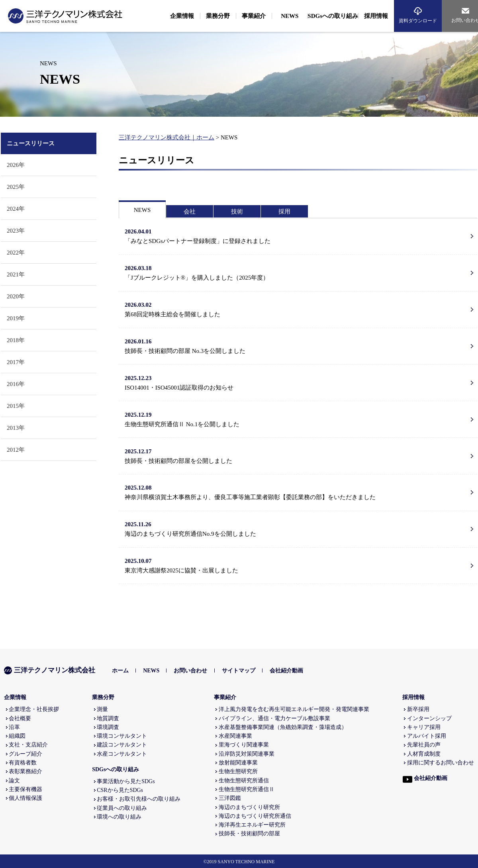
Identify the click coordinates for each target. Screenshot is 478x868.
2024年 (16, 209)
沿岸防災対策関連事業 (247, 754)
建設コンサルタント (122, 745)
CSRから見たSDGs (120, 790)
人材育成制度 (424, 754)
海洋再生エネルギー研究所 (252, 825)
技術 (237, 212)
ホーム (120, 671)
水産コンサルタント (122, 754)
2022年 (16, 253)
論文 (14, 781)
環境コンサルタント (122, 736)
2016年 (16, 384)
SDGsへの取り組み (116, 769)
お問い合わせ (190, 671)
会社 (190, 212)
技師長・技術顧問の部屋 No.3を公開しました (297, 345)
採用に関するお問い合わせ (441, 763)
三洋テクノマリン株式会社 (50, 670)
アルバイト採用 (427, 736)
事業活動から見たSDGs (126, 781)
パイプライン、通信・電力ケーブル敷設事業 (274, 718)
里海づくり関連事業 (244, 745)
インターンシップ (429, 718)
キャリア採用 (424, 727)
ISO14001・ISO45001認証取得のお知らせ (297, 382)
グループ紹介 (25, 754)
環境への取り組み (119, 817)
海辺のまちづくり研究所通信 (255, 816)
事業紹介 (225, 697)
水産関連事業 (235, 736)
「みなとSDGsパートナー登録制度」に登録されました (297, 235)
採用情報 (413, 697)
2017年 (16, 362)
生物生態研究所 (238, 771)
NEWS (142, 210)
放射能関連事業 (238, 763)
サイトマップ (239, 671)
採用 (284, 212)
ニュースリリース (31, 143)
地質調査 (108, 718)
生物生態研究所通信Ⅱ (247, 789)
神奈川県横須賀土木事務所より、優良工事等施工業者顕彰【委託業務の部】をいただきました (297, 492)
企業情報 (15, 697)
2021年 (16, 274)
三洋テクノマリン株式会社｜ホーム (167, 137)
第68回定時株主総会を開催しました (297, 309)
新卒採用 (418, 709)
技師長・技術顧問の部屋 (249, 834)
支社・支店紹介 (28, 745)
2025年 (16, 187)
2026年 (16, 165)
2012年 (16, 450)
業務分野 (103, 697)
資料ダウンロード (418, 21)
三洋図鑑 (230, 798)
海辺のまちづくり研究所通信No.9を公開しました (297, 528)
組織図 (17, 736)
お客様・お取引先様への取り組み (139, 799)
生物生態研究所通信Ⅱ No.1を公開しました (297, 419)
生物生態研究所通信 (244, 781)
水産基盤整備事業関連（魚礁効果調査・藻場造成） (283, 727)
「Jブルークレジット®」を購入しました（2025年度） (297, 272)
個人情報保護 (25, 798)
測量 (102, 709)
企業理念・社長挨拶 (34, 709)
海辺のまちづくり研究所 (249, 807)
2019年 (16, 318)
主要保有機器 (25, 789)
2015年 (16, 406)
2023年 (16, 231)
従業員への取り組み (122, 808)
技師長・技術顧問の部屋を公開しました (297, 455)
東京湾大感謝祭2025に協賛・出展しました (297, 565)
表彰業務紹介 (25, 771)
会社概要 (20, 718)
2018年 (16, 340)
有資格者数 (23, 763)
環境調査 (108, 727)
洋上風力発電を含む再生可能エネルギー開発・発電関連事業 (294, 709)
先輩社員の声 (424, 745)
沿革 (14, 727)
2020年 (16, 296)
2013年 (16, 428)
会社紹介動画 (286, 671)
